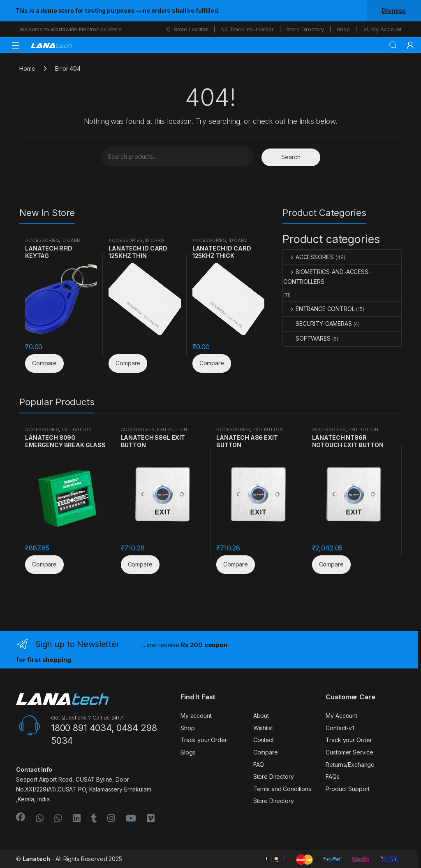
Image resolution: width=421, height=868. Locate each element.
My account (196, 716)
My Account (382, 29)
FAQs (332, 776)
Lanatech (36, 859)
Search (393, 45)
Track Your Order (247, 29)
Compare (266, 752)
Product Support (348, 789)
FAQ (259, 765)
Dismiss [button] (394, 10)
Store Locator (186, 29)
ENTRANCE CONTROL (319, 309)
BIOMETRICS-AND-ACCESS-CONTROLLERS (327, 277)
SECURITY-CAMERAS (318, 324)
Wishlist (263, 728)
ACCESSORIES (42, 240)
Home (27, 68)
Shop (343, 29)
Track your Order (204, 740)
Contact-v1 (340, 728)
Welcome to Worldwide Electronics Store (71, 29)
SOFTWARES (307, 338)
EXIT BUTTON (76, 429)
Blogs (188, 752)
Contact (264, 740)
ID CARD (71, 240)
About (261, 716)
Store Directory (305, 29)
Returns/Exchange (350, 765)
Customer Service (349, 752)
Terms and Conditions (282, 789)
